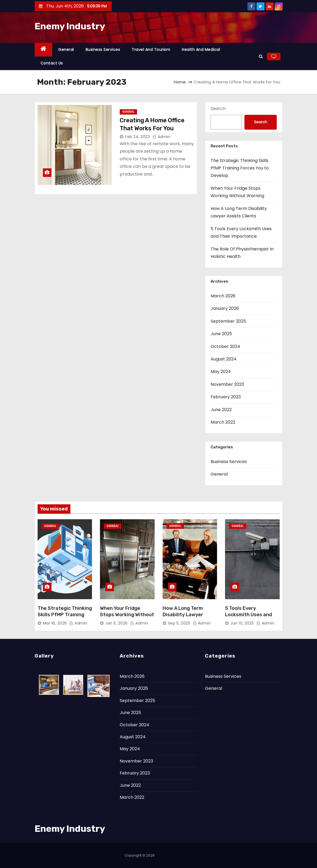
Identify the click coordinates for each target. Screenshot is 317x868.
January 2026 (225, 308)
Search (218, 109)
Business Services (103, 50)
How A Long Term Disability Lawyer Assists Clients (183, 615)
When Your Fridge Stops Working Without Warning (127, 615)
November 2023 (227, 384)
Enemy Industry (70, 26)
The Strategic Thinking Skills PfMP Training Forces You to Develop (240, 168)
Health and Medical (201, 50)
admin (162, 137)
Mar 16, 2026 (55, 623)
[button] (261, 56)
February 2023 (226, 397)
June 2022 (221, 410)
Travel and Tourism (151, 50)
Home (180, 82)
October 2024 (225, 346)
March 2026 (223, 296)
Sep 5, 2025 (179, 623)
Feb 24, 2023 (137, 137)
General (66, 50)
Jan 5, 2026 (117, 623)
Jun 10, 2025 (242, 623)
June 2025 (221, 334)
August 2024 (224, 359)
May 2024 (221, 372)
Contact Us (52, 63)
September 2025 (228, 321)
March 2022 (223, 422)
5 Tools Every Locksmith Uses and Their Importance (248, 615)
